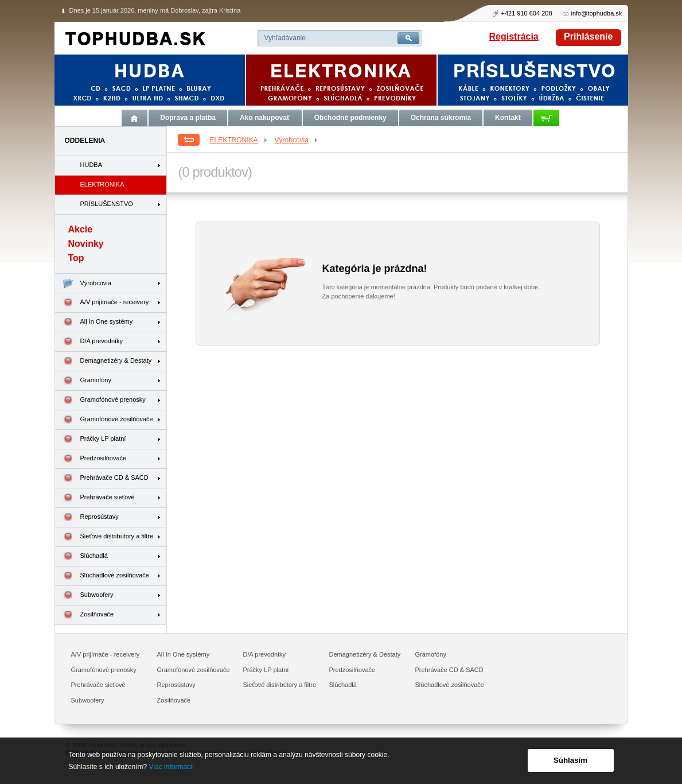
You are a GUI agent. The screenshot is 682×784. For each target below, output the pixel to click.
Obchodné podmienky (350, 118)
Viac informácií (172, 767)
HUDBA (91, 165)
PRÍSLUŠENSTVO (107, 204)
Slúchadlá (81, 556)
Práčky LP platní (91, 439)
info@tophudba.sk (597, 13)
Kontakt (508, 118)
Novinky (86, 244)
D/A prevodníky (89, 342)
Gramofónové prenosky (100, 400)
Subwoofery (84, 595)
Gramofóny (83, 381)
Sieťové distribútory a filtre (104, 537)
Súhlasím (570, 760)
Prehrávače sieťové (95, 498)
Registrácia (514, 36)
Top (76, 258)
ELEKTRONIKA (239, 140)
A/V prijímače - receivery (102, 303)
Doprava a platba (188, 118)
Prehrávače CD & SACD (102, 478)
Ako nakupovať (265, 118)
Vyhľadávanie (285, 38)
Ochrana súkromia (441, 118)
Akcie (81, 229)
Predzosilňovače (91, 459)
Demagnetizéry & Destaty (104, 361)
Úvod (135, 118)
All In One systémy (94, 322)
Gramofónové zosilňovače (104, 420)
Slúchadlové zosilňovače (102, 576)
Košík (546, 118)
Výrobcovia (297, 140)
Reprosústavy (87, 517)
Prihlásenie (588, 36)
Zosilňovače (85, 615)
